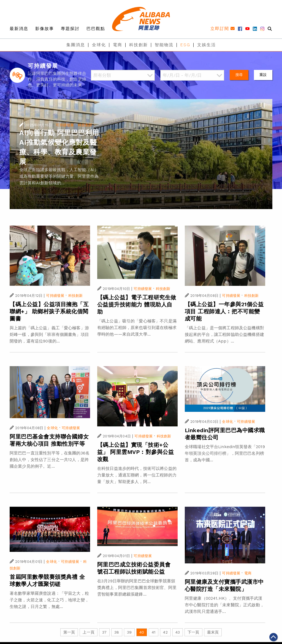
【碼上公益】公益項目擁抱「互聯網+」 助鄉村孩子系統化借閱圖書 (49, 311)
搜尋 (239, 75)
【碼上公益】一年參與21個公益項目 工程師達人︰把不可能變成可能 (224, 311)
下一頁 (193, 632)
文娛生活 (207, 45)
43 (178, 632)
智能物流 (164, 45)
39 (129, 632)
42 (165, 632)
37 (104, 632)
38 (117, 632)
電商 (118, 45)
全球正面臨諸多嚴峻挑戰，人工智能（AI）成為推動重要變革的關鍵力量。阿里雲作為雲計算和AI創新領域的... (59, 176)
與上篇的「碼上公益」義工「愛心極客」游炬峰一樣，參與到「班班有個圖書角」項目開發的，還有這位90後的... (49, 335)
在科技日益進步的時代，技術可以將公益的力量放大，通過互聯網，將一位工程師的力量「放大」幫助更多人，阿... (137, 475)
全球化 (99, 45)
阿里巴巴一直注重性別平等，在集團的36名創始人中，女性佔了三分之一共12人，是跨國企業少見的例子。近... (50, 460)
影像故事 (45, 29)
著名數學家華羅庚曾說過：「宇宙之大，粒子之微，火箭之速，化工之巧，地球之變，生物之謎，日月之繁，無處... (49, 600)
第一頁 (69, 632)
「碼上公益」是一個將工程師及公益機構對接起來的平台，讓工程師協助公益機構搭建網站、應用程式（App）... (224, 335)
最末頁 (213, 632)
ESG (185, 45)
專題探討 (70, 29)
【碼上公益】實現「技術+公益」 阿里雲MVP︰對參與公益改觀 (136, 452)
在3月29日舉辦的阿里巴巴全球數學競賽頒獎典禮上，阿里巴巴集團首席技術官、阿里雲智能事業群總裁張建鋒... (137, 588)
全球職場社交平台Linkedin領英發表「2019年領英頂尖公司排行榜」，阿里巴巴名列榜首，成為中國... (225, 453)
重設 (263, 75)
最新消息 (19, 29)
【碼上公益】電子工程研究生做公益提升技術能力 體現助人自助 (137, 305)
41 (154, 632)
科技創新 (139, 45)
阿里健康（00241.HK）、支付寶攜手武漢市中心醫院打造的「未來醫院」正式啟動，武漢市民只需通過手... (224, 605)
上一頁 (88, 632)
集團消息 (76, 45)
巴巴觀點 (96, 29)
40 (142, 632)
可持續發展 (65, 125)
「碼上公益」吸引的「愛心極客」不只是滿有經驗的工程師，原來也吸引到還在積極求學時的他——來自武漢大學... (137, 328)
